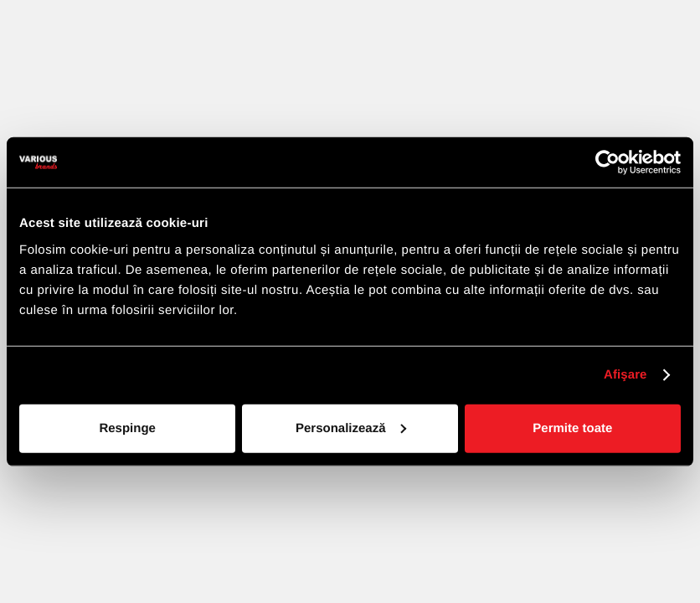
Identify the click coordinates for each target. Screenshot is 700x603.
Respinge (127, 428)
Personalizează (351, 428)
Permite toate (572, 428)
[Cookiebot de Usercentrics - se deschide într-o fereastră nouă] (607, 162)
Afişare (625, 375)
